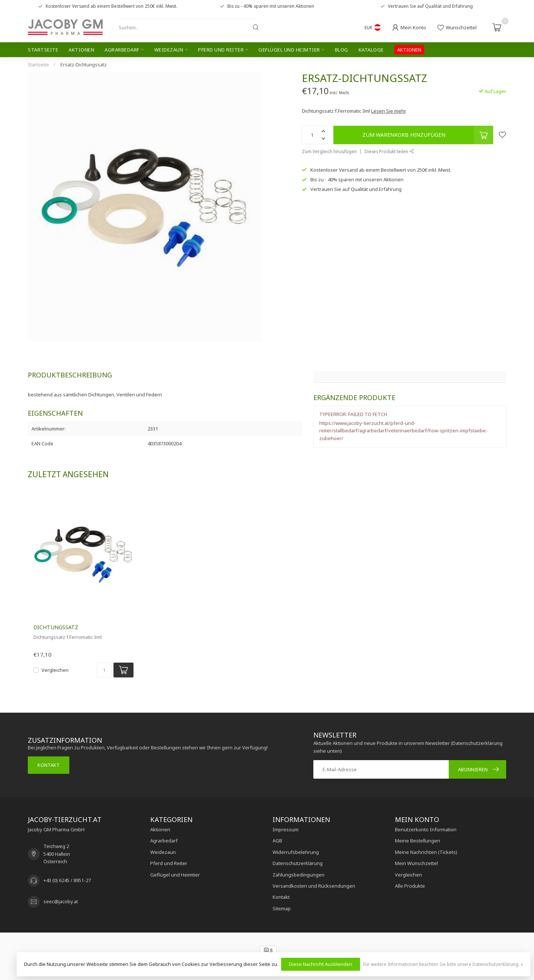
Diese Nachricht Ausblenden (321, 964)
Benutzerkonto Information (426, 829)
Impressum (286, 829)
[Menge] (104, 670)
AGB (277, 841)
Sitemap (282, 908)
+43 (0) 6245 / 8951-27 (67, 880)
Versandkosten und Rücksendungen (314, 886)
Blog (342, 50)
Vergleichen (55, 670)
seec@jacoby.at (61, 901)
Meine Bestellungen (418, 841)
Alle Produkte (410, 886)
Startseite (43, 50)
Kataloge (371, 50)
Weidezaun (169, 50)
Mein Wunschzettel (416, 863)
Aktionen (81, 50)
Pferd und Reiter (221, 50)
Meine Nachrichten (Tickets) (426, 852)
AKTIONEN (409, 50)
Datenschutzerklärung (298, 863)
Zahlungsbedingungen (299, 875)
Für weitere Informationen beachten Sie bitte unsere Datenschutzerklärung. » (443, 964)
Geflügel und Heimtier (289, 50)
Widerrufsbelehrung (296, 852)
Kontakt (49, 765)
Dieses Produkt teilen (389, 151)
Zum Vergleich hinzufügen (329, 151)
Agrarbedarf (122, 50)
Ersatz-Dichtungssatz (84, 65)
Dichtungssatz (56, 627)
